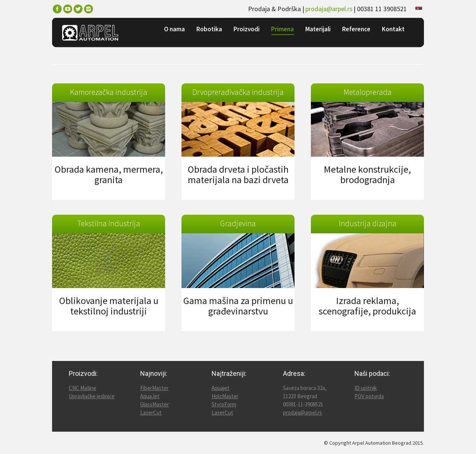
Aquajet (221, 388)
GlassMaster (155, 404)
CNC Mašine (83, 388)
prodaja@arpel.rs (329, 9)
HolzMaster (225, 396)
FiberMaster (154, 388)
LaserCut (151, 413)
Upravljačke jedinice (92, 396)
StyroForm (224, 404)
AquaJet (150, 396)
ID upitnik (366, 388)
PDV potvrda (369, 396)
